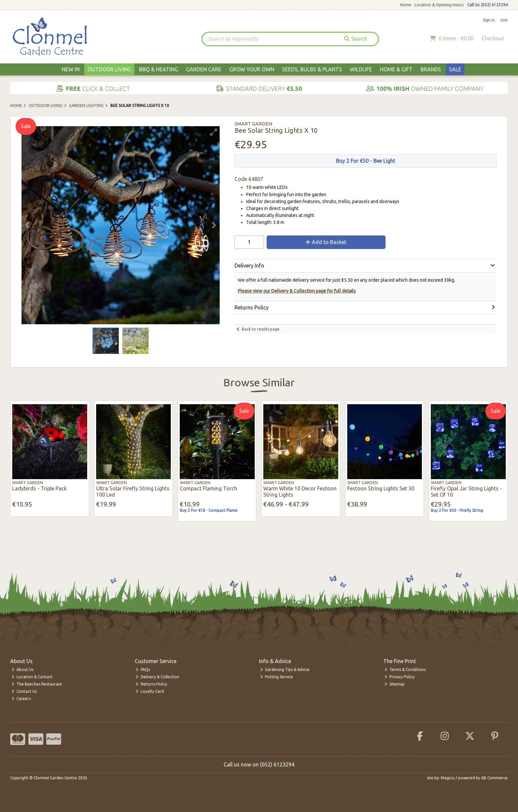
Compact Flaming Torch (208, 488)
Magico (448, 778)
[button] (214, 132)
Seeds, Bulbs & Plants (312, 69)
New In (71, 69)
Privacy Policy (400, 677)
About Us (22, 670)
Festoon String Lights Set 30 (381, 488)
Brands (431, 69)
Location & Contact (32, 677)
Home (406, 5)
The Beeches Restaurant (37, 684)
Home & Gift (396, 69)
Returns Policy (151, 684)
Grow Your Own (252, 69)
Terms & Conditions (405, 670)
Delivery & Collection (158, 677)
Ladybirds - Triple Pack (39, 488)
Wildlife (361, 69)
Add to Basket (326, 242)
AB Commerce (494, 778)
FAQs (143, 670)
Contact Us (24, 691)
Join (504, 20)
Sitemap (395, 684)
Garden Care (204, 69)
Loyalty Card (150, 691)
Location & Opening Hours (439, 5)
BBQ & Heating (159, 69)
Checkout (493, 38)
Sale (455, 69)
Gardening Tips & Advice (285, 670)
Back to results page (261, 329)
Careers (21, 699)
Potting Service (277, 677)
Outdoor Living (109, 69)
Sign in (489, 20)
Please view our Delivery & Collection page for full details (297, 291)
